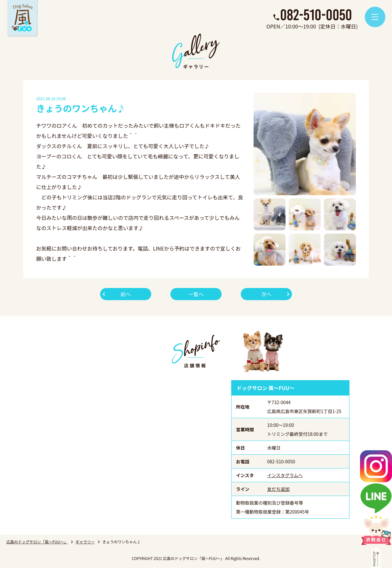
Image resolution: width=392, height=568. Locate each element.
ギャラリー (85, 542)
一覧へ (196, 294)
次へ (266, 294)
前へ (126, 294)
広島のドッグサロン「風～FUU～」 (37, 542)
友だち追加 (278, 489)
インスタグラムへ (285, 475)
